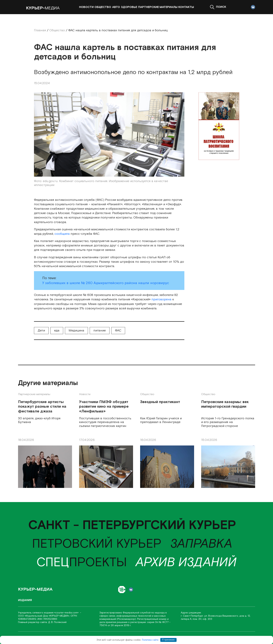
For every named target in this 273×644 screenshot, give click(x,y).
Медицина (76, 330)
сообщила (62, 234)
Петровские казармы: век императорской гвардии (225, 404)
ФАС (118, 330)
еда (57, 330)
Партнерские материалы (158, 7)
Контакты (186, 7)
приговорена (161, 299)
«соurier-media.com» (67, 613)
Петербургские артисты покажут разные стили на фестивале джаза (42, 407)
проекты (82, 563)
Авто (116, 7)
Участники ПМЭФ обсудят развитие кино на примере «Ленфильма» (104, 407)
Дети (41, 330)
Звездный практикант (160, 402)
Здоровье (129, 7)
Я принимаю (168, 640)
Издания (25, 600)
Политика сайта (150, 640)
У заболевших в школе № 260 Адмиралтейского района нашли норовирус (106, 283)
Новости (86, 7)
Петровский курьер (97, 544)
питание (100, 330)
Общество (103, 7)
